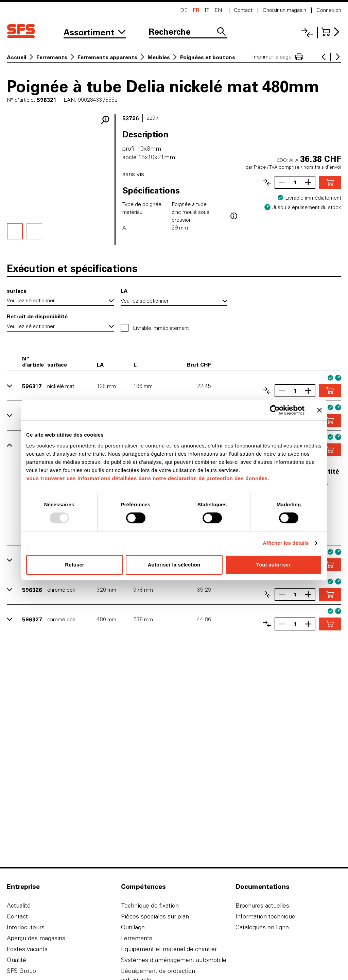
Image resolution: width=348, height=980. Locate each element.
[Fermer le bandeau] (319, 410)
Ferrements (52, 57)
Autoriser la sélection (174, 565)
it (207, 10)
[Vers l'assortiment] (95, 32)
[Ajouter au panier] (330, 182)
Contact (17, 916)
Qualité (16, 960)
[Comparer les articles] (267, 182)
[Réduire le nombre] (280, 182)
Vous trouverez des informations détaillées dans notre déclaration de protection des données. (148, 478)
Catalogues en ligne (262, 927)
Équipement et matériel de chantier (169, 949)
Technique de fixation (150, 905)
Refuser (75, 565)
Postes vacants (27, 949)
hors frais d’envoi (322, 167)
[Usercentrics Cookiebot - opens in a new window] (275, 410)
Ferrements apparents (107, 57)
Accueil (16, 57)
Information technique (265, 916)
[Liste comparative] (307, 33)
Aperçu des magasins (36, 938)
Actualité (19, 905)
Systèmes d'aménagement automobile (174, 960)
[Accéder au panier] (331, 32)
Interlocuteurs (26, 927)
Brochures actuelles (262, 905)
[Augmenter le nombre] (310, 182)
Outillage (133, 927)
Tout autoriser (273, 565)
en (218, 10)
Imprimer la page (278, 57)
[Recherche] (188, 32)
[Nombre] (295, 182)
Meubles (159, 57)
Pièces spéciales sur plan (155, 916)
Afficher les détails (286, 543)
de (184, 10)
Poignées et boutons (208, 57)
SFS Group (21, 971)
